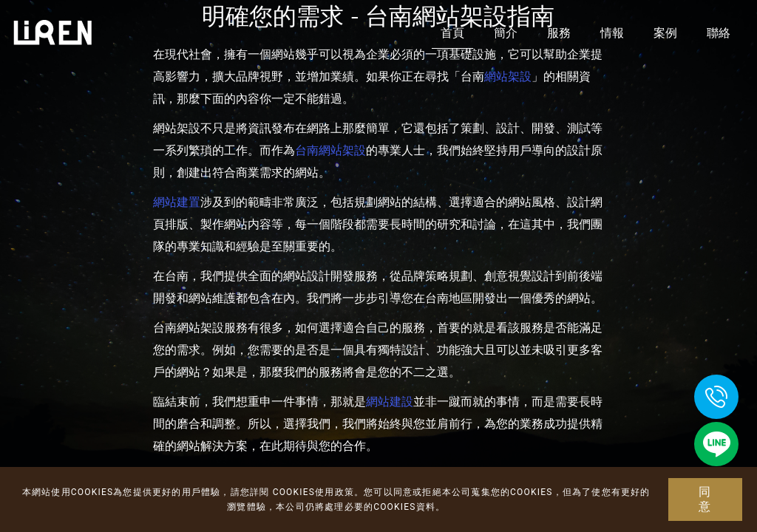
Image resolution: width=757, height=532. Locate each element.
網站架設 (508, 76)
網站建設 (390, 402)
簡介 (506, 33)
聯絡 (719, 33)
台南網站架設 (330, 150)
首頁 (452, 33)
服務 (559, 33)
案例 (665, 33)
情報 (612, 33)
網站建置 (177, 202)
